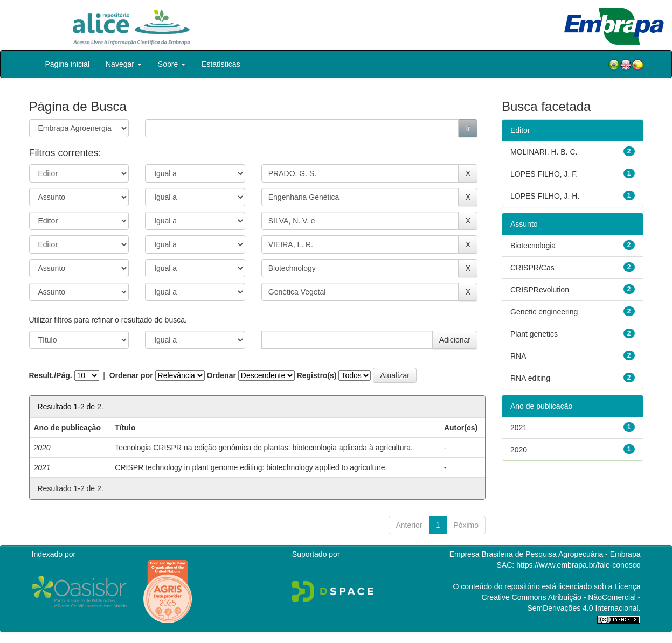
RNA (518, 356)
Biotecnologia (533, 246)
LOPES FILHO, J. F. (544, 174)
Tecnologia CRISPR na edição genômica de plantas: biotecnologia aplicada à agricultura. (264, 448)
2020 (519, 450)
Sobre (172, 64)
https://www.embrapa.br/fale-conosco (578, 565)
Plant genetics (534, 334)
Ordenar (221, 375)
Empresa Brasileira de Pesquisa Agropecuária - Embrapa (545, 554)
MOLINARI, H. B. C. (544, 152)
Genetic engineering (544, 312)
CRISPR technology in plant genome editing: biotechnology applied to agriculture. (251, 467)
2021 (519, 428)
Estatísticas (221, 64)
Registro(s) (317, 375)
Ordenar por (131, 375)
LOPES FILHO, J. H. (545, 196)
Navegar (124, 64)
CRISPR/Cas (532, 268)
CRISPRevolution (540, 290)
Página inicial (68, 64)
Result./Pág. (51, 375)
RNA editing (530, 378)
